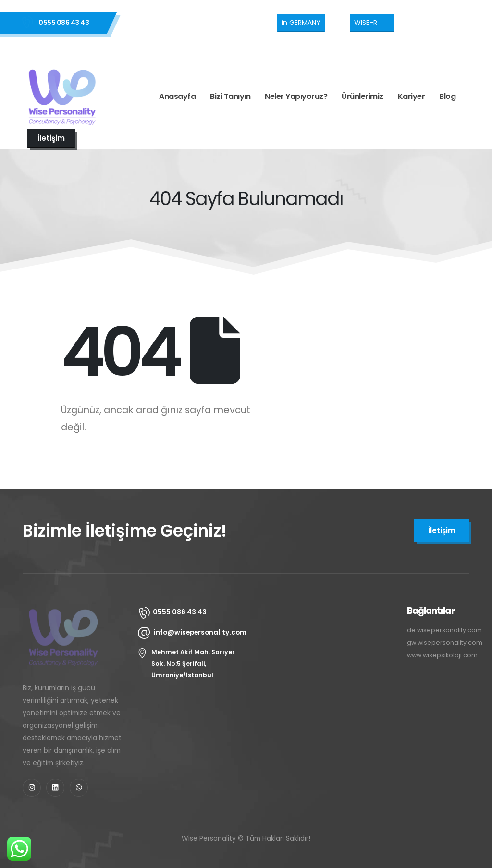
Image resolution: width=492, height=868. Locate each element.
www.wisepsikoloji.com (442, 655)
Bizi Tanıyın (230, 96)
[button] (301, 23)
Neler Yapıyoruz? (296, 96)
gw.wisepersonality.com (445, 642)
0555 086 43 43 (64, 23)
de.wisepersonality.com (444, 630)
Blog (447, 96)
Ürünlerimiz (363, 96)
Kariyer (412, 96)
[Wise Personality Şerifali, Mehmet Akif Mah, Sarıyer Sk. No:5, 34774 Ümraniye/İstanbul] (323, 663)
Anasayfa (177, 96)
